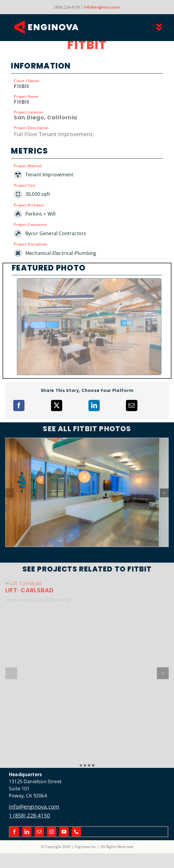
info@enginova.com (102, 7)
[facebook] (14, 832)
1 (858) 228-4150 (29, 815)
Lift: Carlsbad (29, 751)
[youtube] (64, 832)
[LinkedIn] (94, 405)
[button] (10, 493)
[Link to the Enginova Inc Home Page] (60, 27)
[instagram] (52, 832)
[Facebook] (19, 405)
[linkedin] (27, 832)
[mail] (39, 832)
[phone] (76, 832)
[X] (57, 405)
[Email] (132, 405)
